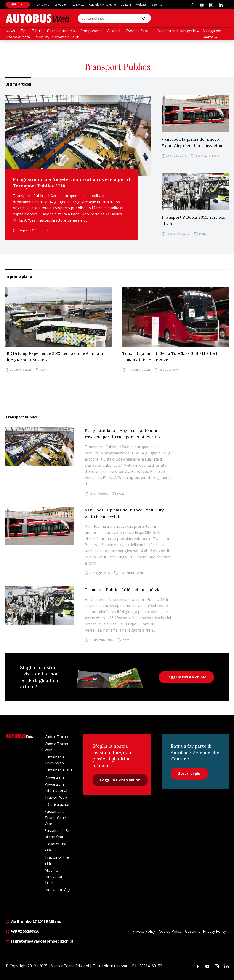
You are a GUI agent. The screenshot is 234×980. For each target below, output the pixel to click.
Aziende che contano (102, 5)
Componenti (91, 31)
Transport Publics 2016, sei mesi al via (194, 220)
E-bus (37, 31)
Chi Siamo (43, 5)
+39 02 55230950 (22, 931)
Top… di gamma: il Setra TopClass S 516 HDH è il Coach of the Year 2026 (171, 357)
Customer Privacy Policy (205, 931)
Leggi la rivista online (186, 677)
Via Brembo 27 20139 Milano (33, 921)
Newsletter (61, 5)
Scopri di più (189, 774)
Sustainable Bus (58, 770)
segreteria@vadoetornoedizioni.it (40, 941)
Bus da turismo (169, 370)
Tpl (23, 31)
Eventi (49, 230)
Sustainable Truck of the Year (55, 818)
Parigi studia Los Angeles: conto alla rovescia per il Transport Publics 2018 (71, 183)
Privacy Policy (144, 931)
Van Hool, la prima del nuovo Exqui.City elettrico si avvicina (192, 142)
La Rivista (78, 5)
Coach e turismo (61, 31)
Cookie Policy (170, 931)
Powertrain (54, 777)
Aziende (114, 31)
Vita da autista (18, 37)
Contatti (126, 5)
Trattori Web (56, 797)
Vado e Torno (56, 737)
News (10, 31)
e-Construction (57, 804)
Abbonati (18, 4)
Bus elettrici (203, 156)
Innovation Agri (58, 890)
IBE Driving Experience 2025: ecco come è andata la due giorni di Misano (57, 357)
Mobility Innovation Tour (57, 37)
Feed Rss (156, 5)
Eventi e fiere (137, 31)
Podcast (141, 5)
